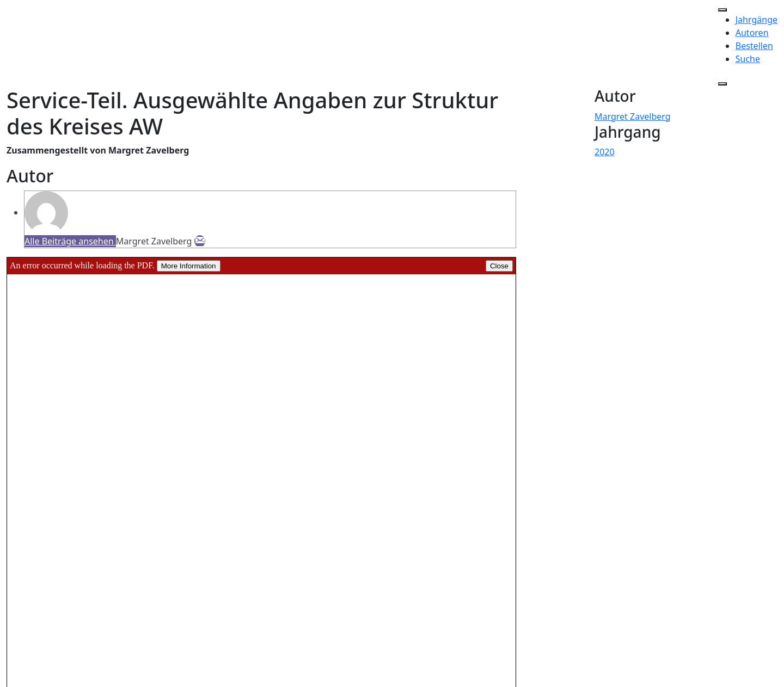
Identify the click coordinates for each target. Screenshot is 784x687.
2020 (605, 152)
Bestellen (754, 46)
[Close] (722, 84)
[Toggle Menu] (722, 10)
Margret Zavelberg (633, 116)
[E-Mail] (200, 241)
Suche (748, 59)
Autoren (752, 33)
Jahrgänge (757, 20)
